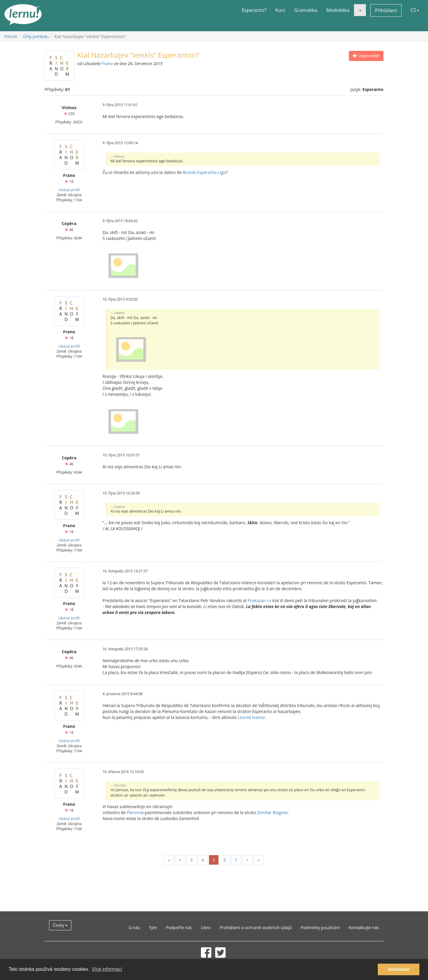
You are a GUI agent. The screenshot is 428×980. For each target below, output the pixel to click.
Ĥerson (134, 812)
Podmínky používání (320, 928)
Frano (107, 63)
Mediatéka (338, 10)
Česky (60, 925)
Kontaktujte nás (364, 928)
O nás (134, 928)
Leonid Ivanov (251, 717)
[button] (360, 10)
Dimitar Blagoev (273, 812)
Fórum (11, 36)
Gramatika (306, 10)
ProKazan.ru (259, 600)
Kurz (280, 10)
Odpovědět (366, 56)
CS (415, 10)
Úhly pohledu (36, 36)
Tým (153, 928)
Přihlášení (386, 10)
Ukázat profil (69, 190)
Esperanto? (254, 10)
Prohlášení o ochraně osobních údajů (256, 928)
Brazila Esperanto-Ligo (204, 172)
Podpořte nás (179, 928)
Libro (206, 928)
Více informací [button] (107, 969)
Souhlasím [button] (399, 969)
